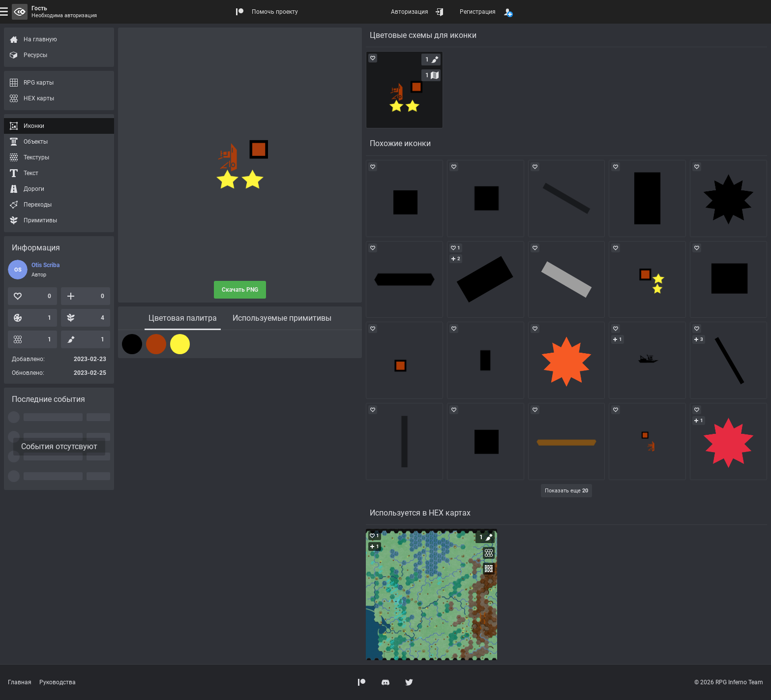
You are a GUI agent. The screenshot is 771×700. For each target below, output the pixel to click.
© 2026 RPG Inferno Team (729, 682)
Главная (20, 682)
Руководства (58, 682)
